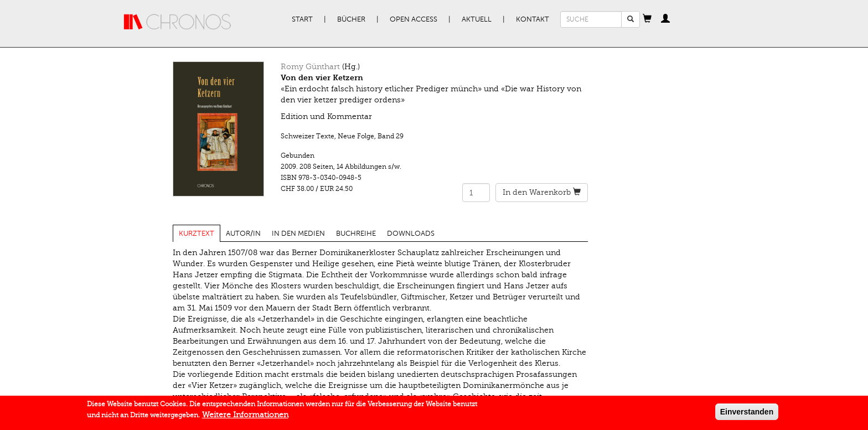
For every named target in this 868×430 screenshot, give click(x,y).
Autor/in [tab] (243, 234)
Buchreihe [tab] (356, 234)
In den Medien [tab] (298, 234)
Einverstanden (747, 414)
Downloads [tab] (411, 234)
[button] (647, 19)
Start (302, 19)
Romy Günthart (310, 67)
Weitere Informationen (245, 417)
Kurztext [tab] (197, 234)
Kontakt (533, 19)
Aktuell (477, 19)
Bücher (351, 19)
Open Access (414, 19)
